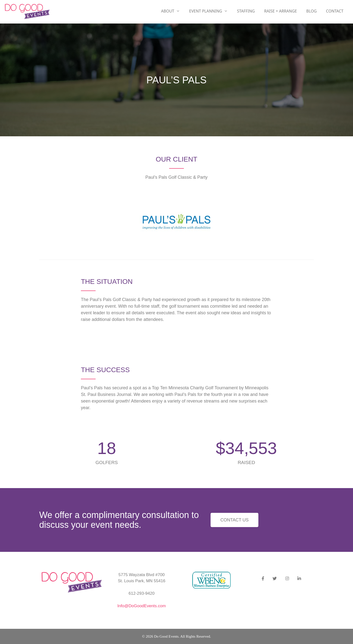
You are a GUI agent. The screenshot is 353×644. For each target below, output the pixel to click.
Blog (311, 11)
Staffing (246, 11)
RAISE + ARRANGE (280, 11)
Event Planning (211, 11)
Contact (335, 11)
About (173, 11)
